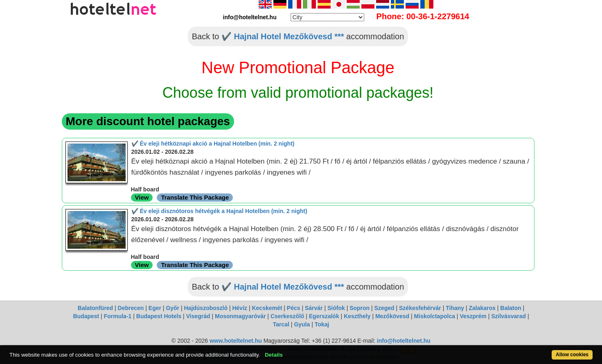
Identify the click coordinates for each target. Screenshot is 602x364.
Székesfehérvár (420, 308)
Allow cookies (572, 355)
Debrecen (131, 308)
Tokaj (322, 324)
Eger (155, 308)
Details (274, 355)
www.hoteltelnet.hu (236, 341)
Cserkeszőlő (287, 316)
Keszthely (357, 316)
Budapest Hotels (159, 316)
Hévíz (240, 308)
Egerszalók (324, 316)
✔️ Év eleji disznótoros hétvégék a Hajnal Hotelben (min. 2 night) (219, 211)
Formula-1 (118, 316)
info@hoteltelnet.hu (404, 341)
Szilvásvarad (508, 316)
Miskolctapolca (435, 316)
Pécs (294, 308)
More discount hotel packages (148, 121)
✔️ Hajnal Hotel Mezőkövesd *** (283, 36)
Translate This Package (195, 197)
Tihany (455, 308)
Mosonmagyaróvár (240, 316)
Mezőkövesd (392, 316)
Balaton (511, 308)
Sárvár (314, 308)
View (142, 197)
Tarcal (281, 324)
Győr (172, 308)
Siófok (336, 308)
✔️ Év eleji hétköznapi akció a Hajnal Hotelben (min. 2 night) (213, 144)
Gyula (302, 324)
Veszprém (473, 316)
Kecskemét (267, 308)
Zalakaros (482, 308)
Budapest (86, 316)
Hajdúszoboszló (206, 308)
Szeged (384, 308)
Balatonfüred (95, 308)
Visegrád (198, 316)
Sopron (360, 308)
